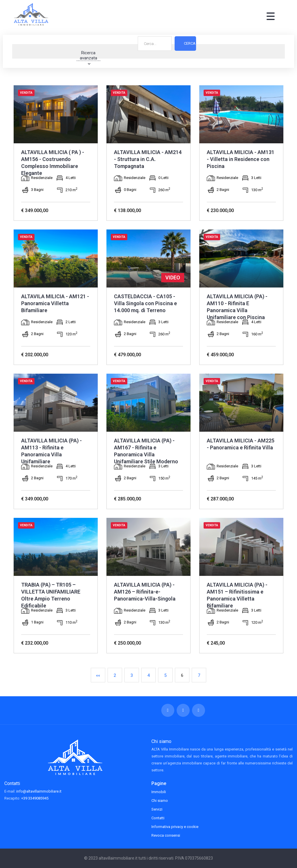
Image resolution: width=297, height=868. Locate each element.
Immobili (159, 792)
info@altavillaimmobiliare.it (39, 791)
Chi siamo (160, 801)
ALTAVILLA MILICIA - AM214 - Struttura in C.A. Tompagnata (148, 159)
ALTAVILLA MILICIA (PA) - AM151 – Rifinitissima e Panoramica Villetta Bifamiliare (237, 595)
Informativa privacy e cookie (175, 827)
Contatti (158, 818)
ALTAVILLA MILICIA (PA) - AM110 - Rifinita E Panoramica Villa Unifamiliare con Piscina (237, 307)
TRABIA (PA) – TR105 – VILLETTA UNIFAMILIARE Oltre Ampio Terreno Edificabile (51, 595)
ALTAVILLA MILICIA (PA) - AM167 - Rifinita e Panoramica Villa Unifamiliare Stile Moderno (146, 451)
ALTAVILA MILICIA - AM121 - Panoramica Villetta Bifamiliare (55, 303)
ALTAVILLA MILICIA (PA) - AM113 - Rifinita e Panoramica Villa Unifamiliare (51, 451)
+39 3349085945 (35, 798)
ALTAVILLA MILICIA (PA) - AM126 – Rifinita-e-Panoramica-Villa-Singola (145, 592)
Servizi (157, 809)
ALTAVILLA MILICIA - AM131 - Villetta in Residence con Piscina (241, 159)
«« (98, 675)
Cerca (190, 51)
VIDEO (173, 277)
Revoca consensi (166, 835)
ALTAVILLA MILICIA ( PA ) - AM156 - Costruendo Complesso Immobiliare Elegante (53, 163)
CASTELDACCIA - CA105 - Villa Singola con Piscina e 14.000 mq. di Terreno (145, 303)
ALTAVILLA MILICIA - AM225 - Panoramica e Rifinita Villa (241, 444)
